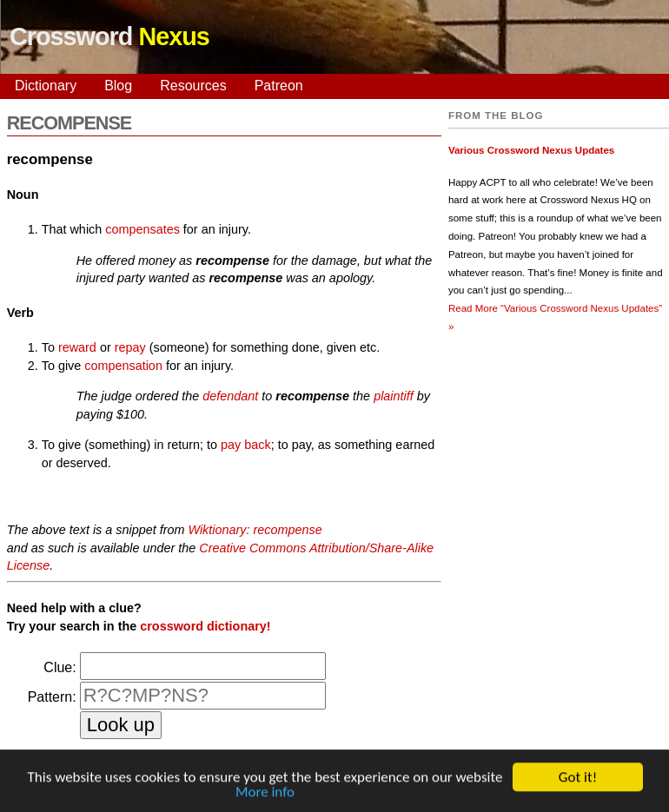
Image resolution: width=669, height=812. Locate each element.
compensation (123, 366)
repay (130, 347)
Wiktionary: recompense (255, 530)
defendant (230, 396)
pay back (246, 445)
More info (265, 794)
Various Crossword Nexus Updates (531, 150)
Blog (118, 86)
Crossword (109, 36)
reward (77, 347)
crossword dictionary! (205, 626)
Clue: (60, 667)
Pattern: (52, 697)
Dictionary (46, 86)
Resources (193, 86)
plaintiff (394, 396)
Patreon (279, 86)
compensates (142, 229)
